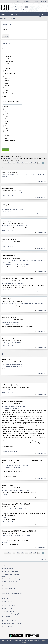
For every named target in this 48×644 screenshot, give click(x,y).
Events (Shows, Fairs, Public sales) (11, 575)
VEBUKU (7, 138)
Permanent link (40, 181)
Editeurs (7, 64)
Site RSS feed (7, 626)
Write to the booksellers (23, 1)
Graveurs (7, 66)
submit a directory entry (13, 158)
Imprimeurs (8, 68)
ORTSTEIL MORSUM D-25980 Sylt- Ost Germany (16, 244)
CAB (6, 111)
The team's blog (7, 608)
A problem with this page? (10, 614)
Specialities (6, 144)
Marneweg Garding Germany (11, 322)
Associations (8, 56)
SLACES (7, 128)
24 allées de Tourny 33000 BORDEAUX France (15, 490)
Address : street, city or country (12, 101)
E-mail (4, 96)
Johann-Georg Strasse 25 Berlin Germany (14, 225)
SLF (5, 133)
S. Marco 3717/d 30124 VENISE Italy (12, 193)
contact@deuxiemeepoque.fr (11, 451)
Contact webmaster (8, 611)
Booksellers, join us (8, 586)
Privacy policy (7, 617)
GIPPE (6, 121)
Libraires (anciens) (10, 71)
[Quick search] (21, 7)
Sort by (5, 33)
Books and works (13, 15)
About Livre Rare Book (10, 606)
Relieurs (7, 81)
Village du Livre (9, 90)
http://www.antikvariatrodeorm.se (12, 366)
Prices (6, 596)
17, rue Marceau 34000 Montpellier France (14, 406)
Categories (6, 54)
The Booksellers (25, 15)
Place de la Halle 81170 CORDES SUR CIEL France (16, 536)
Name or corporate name (10, 49)
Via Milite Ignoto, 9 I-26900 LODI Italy (12, 343)
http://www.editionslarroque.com (12, 538)
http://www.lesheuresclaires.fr (11, 467)
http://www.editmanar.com (10, 511)
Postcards (7, 78)
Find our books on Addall (10, 582)
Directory (14, 18)
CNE (6, 119)
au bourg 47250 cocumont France (12, 390)
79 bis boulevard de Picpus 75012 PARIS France (16, 465)
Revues (7, 86)
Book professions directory (39, 15)
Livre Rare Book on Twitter (10, 621)
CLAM (6, 114)
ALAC (6, 109)
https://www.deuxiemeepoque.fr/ (12, 408)
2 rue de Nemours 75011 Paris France (13, 283)
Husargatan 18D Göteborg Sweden (12, 364)
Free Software (8, 601)
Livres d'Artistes (9, 76)
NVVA (6, 126)
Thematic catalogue (8, 566)
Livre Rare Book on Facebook (11, 624)
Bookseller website (8, 588)
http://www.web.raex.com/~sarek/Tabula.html (16, 264)
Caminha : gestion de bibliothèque (12, 593)
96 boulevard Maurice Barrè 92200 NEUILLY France (17, 509)
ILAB (6, 123)
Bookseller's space (40, 1)
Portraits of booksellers (11, 571)
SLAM (6, 131)
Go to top (44, 560)
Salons (6, 88)
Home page (3, 15)
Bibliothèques (8, 61)
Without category (9, 93)
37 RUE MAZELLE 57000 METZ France (13, 209)
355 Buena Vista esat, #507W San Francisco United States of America (22, 303)
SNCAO (6, 136)
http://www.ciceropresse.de (10, 324)
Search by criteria (20, 10)
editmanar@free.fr (8, 522)
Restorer (7, 83)
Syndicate (5, 107)
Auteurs (7, 59)
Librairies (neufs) (9, 73)
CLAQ (6, 116)
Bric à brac (7, 599)
